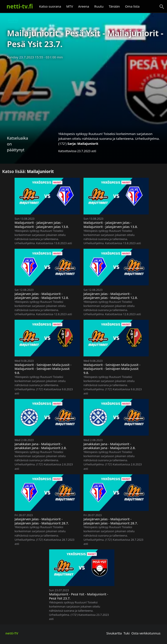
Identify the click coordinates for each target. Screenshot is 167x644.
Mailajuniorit (88, 143)
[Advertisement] (83, 94)
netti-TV (12, 633)
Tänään (114, 6)
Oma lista (132, 6)
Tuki (127, 633)
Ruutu (99, 6)
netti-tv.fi (20, 6)
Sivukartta (114, 633)
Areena (84, 6)
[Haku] (162, 7)
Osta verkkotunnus (146, 633)
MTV (70, 6)
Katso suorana (50, 6)
